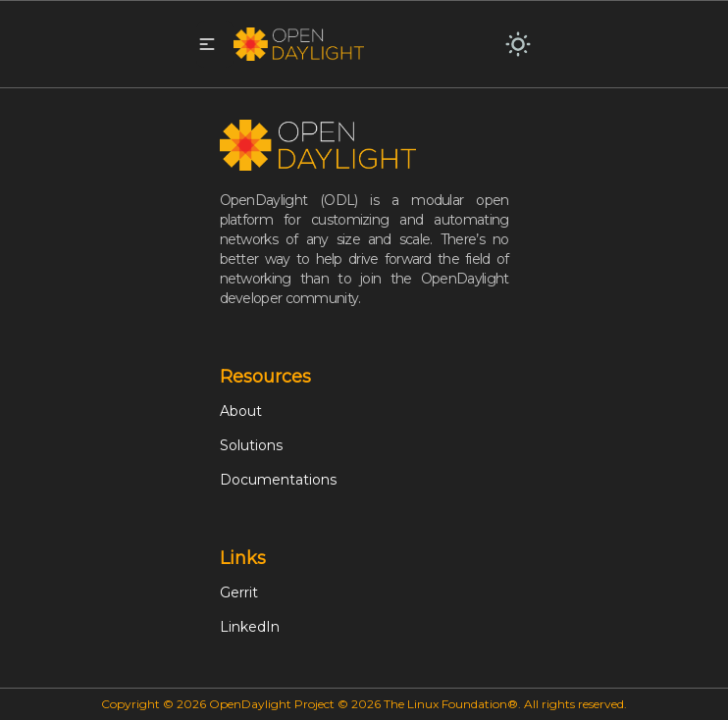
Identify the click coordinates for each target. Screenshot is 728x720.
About (241, 411)
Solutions (251, 445)
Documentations (278, 480)
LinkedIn (250, 627)
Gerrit (239, 592)
